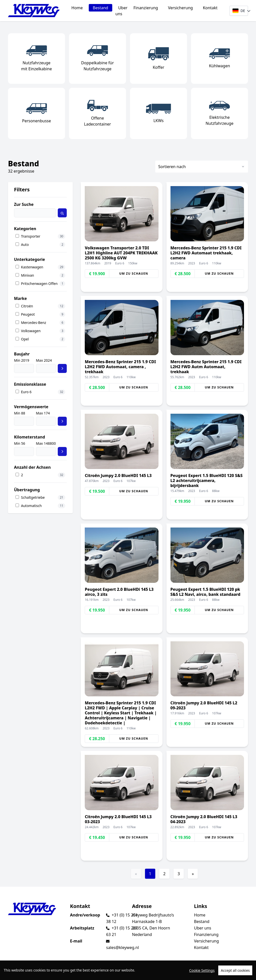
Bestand (100, 8)
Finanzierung (146, 8)
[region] (128, 970)
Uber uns (121, 11)
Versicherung (180, 8)
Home (77, 8)
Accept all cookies (235, 970)
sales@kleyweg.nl (122, 947)
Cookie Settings (202, 970)
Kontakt (210, 8)
